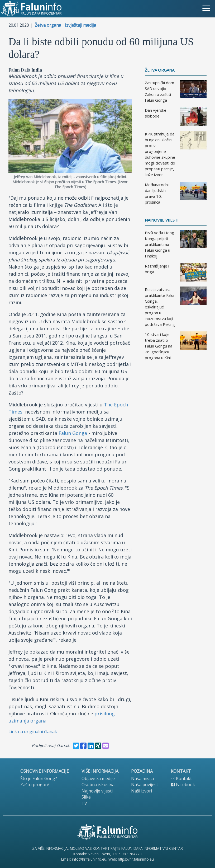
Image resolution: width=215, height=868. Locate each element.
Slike (86, 797)
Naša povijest (145, 785)
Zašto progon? (35, 785)
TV (84, 803)
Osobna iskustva (98, 785)
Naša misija (142, 778)
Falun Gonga (73, 433)
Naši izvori (142, 791)
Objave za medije (98, 778)
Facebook (183, 785)
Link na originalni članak (33, 731)
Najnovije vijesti (162, 220)
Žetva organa (48, 25)
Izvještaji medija (80, 25)
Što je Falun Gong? (39, 778)
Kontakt (181, 778)
